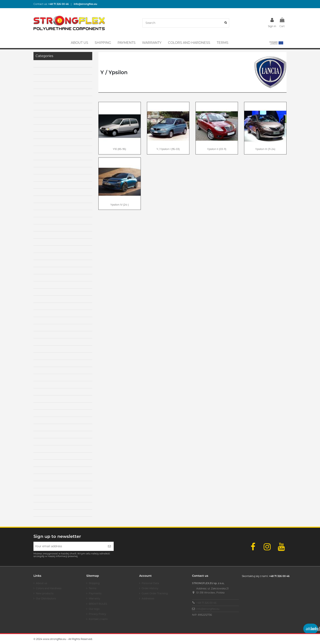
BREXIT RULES (98, 604)
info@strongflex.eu (208, 609)
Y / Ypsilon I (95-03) (168, 149)
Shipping (94, 583)
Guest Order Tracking (155, 593)
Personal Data (150, 583)
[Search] (226, 23)
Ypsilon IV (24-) (120, 205)
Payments (95, 593)
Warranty (94, 598)
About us (42, 583)
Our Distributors (46, 598)
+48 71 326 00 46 (206, 603)
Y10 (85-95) (119, 149)
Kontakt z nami (98, 619)
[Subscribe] (109, 546)
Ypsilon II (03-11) (217, 149)
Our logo (94, 609)
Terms (93, 588)
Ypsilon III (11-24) (265, 149)
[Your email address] (69, 546)
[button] (276, 43)
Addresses (148, 598)
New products (45, 593)
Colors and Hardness (49, 588)
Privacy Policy (97, 614)
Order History (150, 588)
